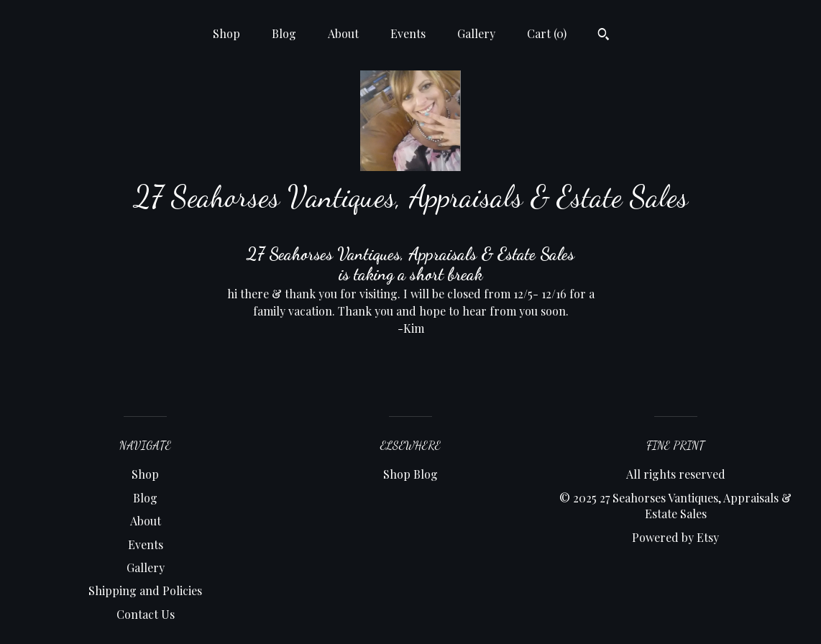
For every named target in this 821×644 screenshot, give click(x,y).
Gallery (476, 33)
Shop (226, 33)
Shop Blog (410, 474)
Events (408, 33)
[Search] (604, 36)
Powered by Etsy (675, 537)
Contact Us (146, 614)
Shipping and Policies (145, 590)
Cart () (547, 33)
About (343, 33)
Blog (284, 33)
